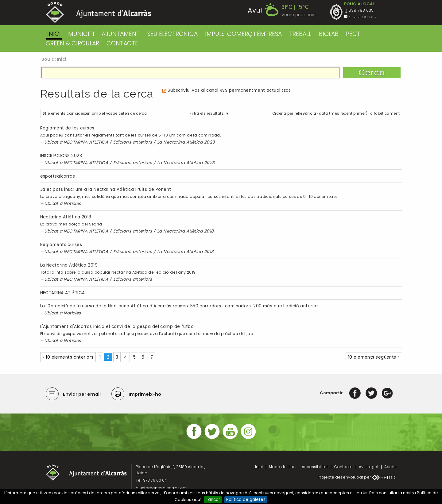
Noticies (72, 204)
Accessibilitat (315, 467)
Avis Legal (368, 467)
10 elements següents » (374, 357)
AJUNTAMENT (121, 34)
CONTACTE (122, 43)
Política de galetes (246, 500)
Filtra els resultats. (207, 113)
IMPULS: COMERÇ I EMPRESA (243, 34)
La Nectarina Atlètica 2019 (69, 265)
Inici (54, 34)
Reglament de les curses (67, 128)
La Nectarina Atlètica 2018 (186, 231)
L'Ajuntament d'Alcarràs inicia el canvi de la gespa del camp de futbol (118, 327)
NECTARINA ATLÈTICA (86, 142)
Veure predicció (299, 15)
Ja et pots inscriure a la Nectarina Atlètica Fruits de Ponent (106, 189)
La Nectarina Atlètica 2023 (186, 142)
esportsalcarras (58, 176)
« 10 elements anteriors (68, 357)
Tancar (213, 500)
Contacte (343, 467)
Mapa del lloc (282, 467)
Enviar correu (362, 17)
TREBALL (300, 34)
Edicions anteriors (133, 142)
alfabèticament (385, 113)
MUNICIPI (81, 34)
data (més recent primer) (343, 113)
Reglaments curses (61, 245)
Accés (390, 467)
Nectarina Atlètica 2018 (66, 217)
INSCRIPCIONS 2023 (61, 156)
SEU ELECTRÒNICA (173, 34)
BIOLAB (329, 34)
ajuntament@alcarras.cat (161, 488)
